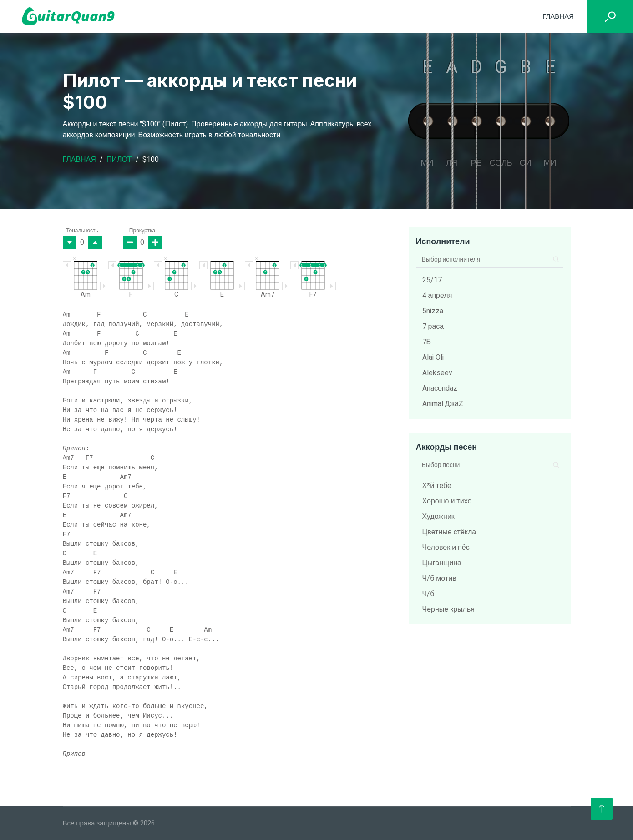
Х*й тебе (437, 486)
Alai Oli (433, 357)
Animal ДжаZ (443, 404)
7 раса (433, 327)
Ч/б (428, 594)
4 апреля (437, 296)
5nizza (433, 311)
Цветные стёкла (449, 532)
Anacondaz (440, 388)
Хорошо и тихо (447, 501)
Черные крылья (448, 609)
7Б (427, 342)
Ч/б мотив (439, 578)
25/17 (432, 280)
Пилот (119, 160)
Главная (558, 16)
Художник (438, 517)
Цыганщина (442, 563)
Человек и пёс (446, 548)
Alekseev (437, 373)
